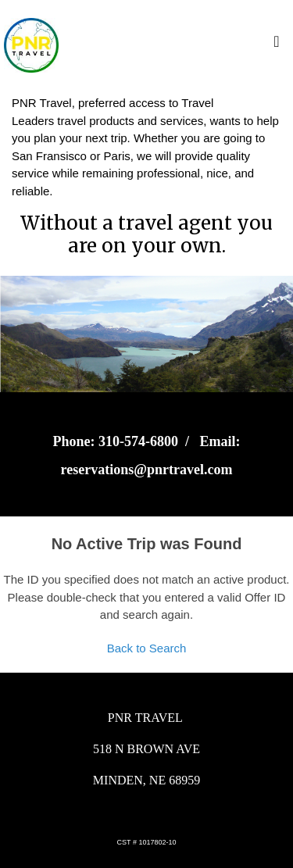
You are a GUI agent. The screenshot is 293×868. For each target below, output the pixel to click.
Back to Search (147, 648)
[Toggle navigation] (277, 45)
